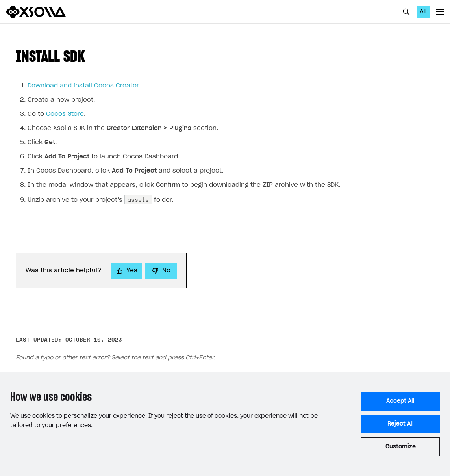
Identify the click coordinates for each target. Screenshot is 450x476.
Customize (401, 447)
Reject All (401, 424)
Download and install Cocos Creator (83, 86)
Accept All (400, 401)
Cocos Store (65, 114)
